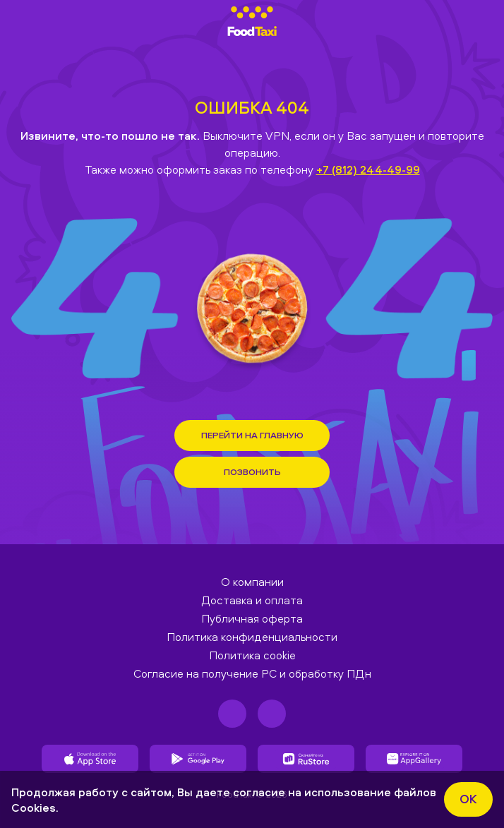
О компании (252, 582)
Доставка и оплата (252, 600)
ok (468, 799)
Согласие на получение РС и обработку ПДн (252, 673)
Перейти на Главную (252, 435)
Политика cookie (252, 655)
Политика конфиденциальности (252, 637)
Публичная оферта (252, 618)
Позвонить (252, 472)
